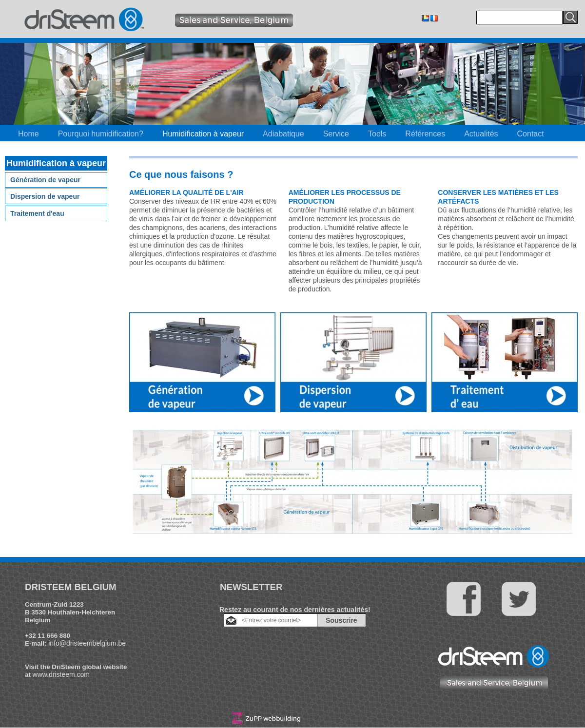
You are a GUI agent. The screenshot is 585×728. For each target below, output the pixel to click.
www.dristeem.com (61, 674)
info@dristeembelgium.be (87, 643)
